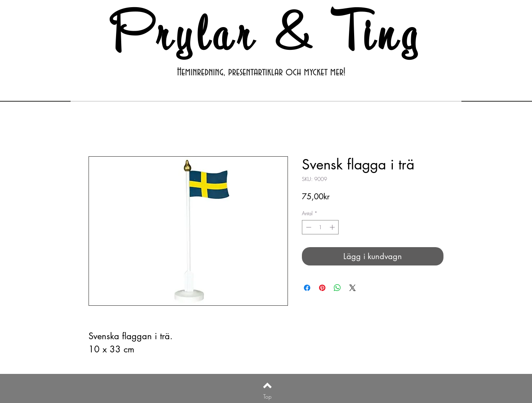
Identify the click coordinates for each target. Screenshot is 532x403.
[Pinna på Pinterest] (322, 288)
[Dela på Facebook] (307, 288)
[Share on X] (353, 288)
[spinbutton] (320, 227)
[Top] (267, 397)
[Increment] (333, 227)
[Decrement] (308, 227)
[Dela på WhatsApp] (337, 288)
